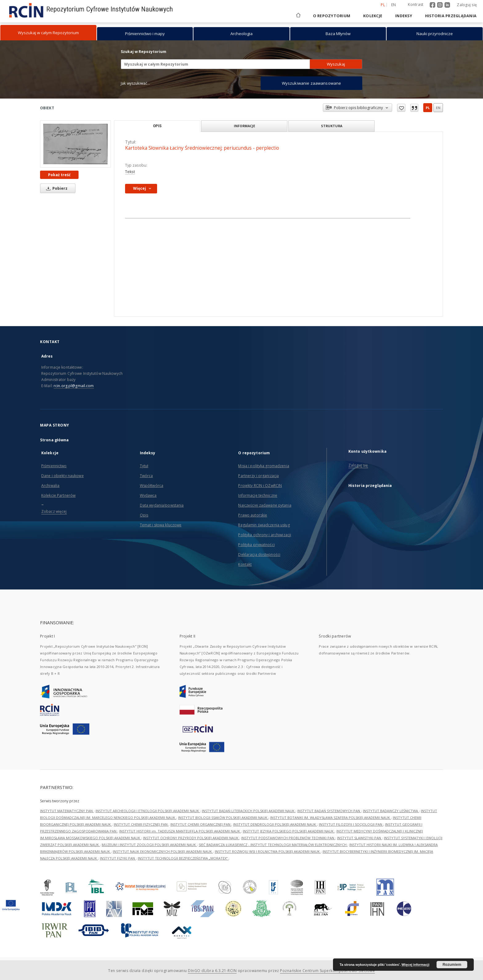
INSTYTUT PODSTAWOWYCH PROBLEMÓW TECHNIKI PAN (288, 838)
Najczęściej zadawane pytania (265, 505)
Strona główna (55, 440)
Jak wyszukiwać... (136, 83)
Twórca (146, 476)
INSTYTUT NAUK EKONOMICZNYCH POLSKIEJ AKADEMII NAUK (163, 851)
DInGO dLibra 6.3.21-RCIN (212, 971)
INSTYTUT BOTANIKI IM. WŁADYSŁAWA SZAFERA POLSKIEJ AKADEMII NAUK (331, 818)
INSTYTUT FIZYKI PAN (118, 858)
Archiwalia (50, 486)
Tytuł (144, 466)
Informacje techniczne (258, 495)
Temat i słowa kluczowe (161, 525)
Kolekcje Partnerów (58, 495)
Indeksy (404, 16)
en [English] (394, 5)
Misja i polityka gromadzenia (264, 466)
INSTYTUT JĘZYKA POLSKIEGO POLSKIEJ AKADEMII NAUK (289, 831)
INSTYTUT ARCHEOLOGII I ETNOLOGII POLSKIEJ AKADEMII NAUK (148, 811)
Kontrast (416, 4)
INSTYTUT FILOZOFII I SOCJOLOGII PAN (351, 824)
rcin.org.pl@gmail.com (74, 386)
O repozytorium (332, 16)
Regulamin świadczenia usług (264, 525)
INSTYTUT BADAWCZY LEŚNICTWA (391, 811)
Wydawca (148, 495)
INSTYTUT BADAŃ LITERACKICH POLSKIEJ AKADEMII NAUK (249, 811)
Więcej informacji (416, 965)
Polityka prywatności (256, 545)
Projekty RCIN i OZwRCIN (260, 486)
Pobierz (56, 188)
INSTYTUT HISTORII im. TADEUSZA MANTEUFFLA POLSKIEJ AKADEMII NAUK (180, 831)
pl (428, 108)
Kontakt (245, 564)
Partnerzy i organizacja (258, 476)
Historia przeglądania (451, 16)
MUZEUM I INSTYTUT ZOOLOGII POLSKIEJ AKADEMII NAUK (149, 845)
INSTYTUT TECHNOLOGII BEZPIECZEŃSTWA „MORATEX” (183, 858)
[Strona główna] (298, 16)
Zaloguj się (467, 5)
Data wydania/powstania (162, 505)
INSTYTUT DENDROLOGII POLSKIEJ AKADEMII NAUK (275, 824)
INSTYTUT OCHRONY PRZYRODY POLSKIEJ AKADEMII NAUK (191, 838)
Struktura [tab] (332, 126)
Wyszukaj (336, 64)
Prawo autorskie (253, 515)
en (438, 108)
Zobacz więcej (54, 511)
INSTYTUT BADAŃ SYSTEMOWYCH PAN (329, 811)
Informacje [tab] (244, 126)
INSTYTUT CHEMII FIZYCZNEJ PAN (141, 824)
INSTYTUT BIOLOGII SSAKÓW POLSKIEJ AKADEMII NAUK (223, 818)
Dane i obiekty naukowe (63, 476)
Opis (144, 515)
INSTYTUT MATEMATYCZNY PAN (67, 811)
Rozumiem (452, 965)
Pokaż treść (59, 175)
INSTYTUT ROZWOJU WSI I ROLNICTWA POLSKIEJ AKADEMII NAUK (268, 851)
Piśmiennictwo (54, 466)
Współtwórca (152, 486)
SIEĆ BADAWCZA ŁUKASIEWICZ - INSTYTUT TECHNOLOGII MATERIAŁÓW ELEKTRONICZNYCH (273, 845)
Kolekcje (373, 16)
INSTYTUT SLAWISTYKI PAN (359, 838)
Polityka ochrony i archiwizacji (265, 535)
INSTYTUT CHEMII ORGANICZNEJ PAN (201, 824)
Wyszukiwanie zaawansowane (312, 83)
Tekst (130, 172)
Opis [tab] (157, 126)
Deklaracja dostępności (259, 555)
